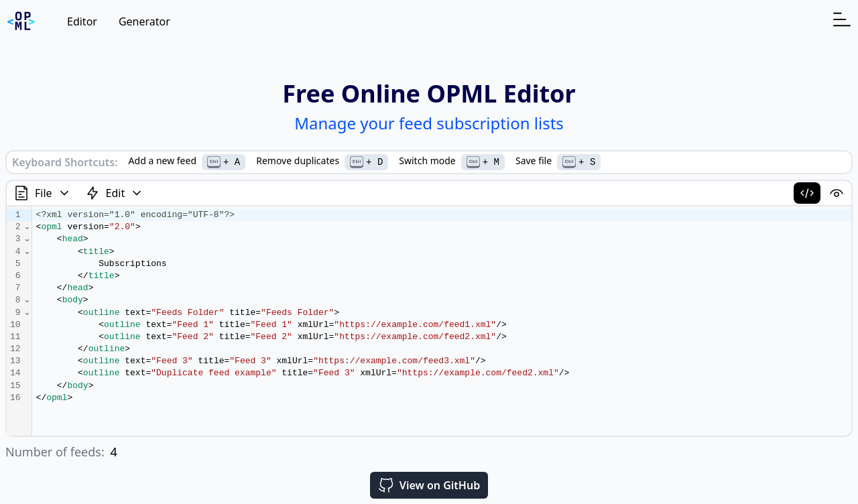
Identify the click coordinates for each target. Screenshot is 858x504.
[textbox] (442, 321)
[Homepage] (21, 21)
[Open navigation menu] (842, 19)
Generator (144, 21)
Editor (82, 21)
